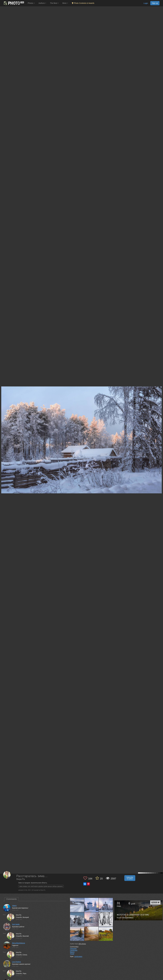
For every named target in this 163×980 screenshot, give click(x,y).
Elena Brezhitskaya (19, 943)
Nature (72, 952)
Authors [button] (42, 3)
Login (146, 3)
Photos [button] (31, 3)
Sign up (155, 3)
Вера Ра (21, 879)
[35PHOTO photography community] (14, 3)
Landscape (74, 950)
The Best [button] (54, 3)
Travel (72, 954)
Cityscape (73, 949)
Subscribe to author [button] (130, 878)
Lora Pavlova (16, 962)
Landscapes (78, 957)
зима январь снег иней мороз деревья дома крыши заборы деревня (41, 886)
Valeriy (14, 906)
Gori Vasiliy (16, 924)
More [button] (65, 3)
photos (82, 944)
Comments (11, 899)
